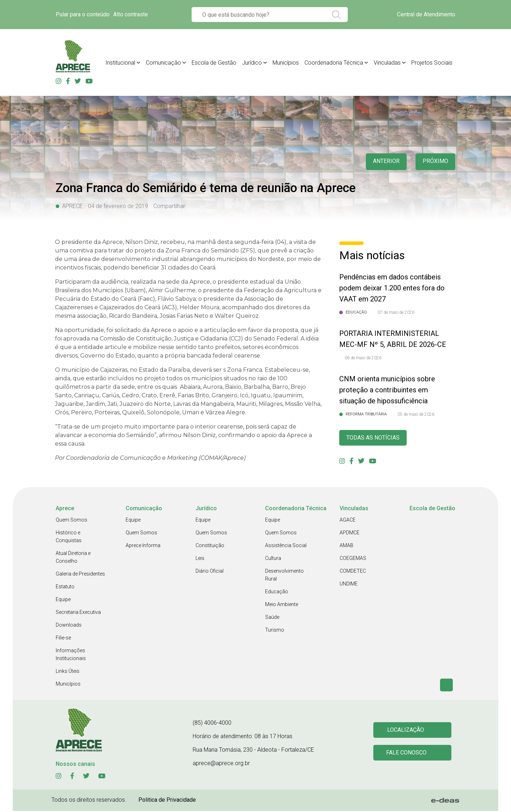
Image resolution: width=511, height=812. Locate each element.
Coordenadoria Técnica (334, 63)
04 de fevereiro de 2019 (118, 206)
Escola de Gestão (214, 63)
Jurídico (252, 63)
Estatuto (65, 588)
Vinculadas (387, 63)
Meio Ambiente (282, 605)
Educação (277, 593)
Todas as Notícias (376, 438)
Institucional (120, 63)
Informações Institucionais (71, 655)
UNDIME (349, 585)
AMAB (347, 546)
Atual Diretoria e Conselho (73, 558)
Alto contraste (131, 14)
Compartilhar (169, 206)
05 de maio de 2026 (416, 414)
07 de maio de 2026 (396, 312)
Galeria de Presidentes (80, 575)
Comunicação (163, 63)
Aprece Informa (143, 546)
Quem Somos (72, 521)
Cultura (273, 559)
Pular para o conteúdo (83, 14)
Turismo (275, 631)
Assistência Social (286, 546)
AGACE (348, 521)
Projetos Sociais (432, 63)
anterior (383, 162)
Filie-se (63, 639)
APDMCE (350, 534)
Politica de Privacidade (167, 801)
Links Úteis (68, 672)
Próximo (435, 162)
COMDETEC (353, 572)
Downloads (69, 626)
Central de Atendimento (426, 14)
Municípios (286, 63)
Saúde (272, 618)
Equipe (63, 600)
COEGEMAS (353, 559)
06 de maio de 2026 (363, 358)
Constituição (210, 546)
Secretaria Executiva (78, 613)
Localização (406, 731)
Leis (200, 559)
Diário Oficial (210, 572)
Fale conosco (407, 754)
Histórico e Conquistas (69, 538)
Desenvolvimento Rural (284, 576)
